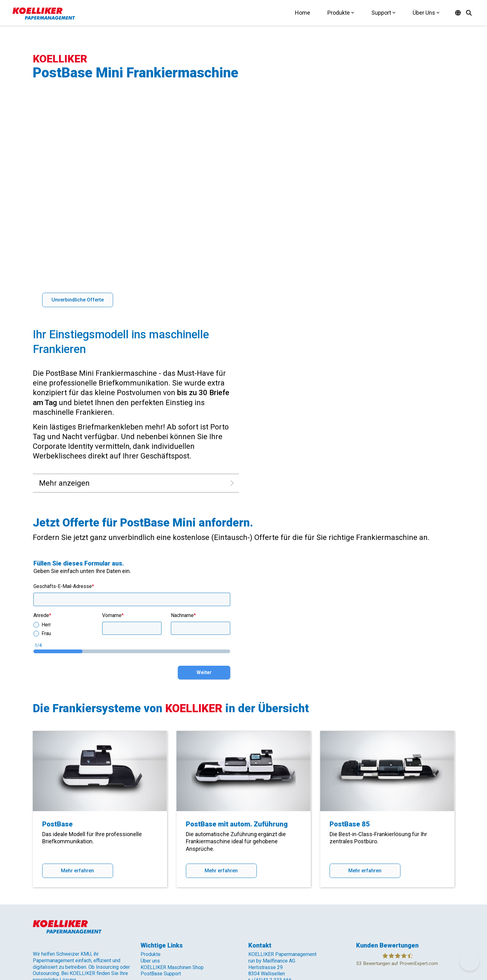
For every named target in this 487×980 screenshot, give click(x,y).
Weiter (204, 589)
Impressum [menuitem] (117, 939)
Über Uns (426, 13)
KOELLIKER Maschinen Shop (172, 884)
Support (383, 13)
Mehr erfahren (77, 788)
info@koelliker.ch (267, 904)
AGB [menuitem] (95, 939)
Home (303, 13)
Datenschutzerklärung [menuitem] (60, 939)
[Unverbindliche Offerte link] (78, 217)
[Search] (469, 13)
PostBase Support (161, 891)
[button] (408, 932)
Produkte (341, 13)
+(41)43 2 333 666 (271, 897)
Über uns (150, 878)
